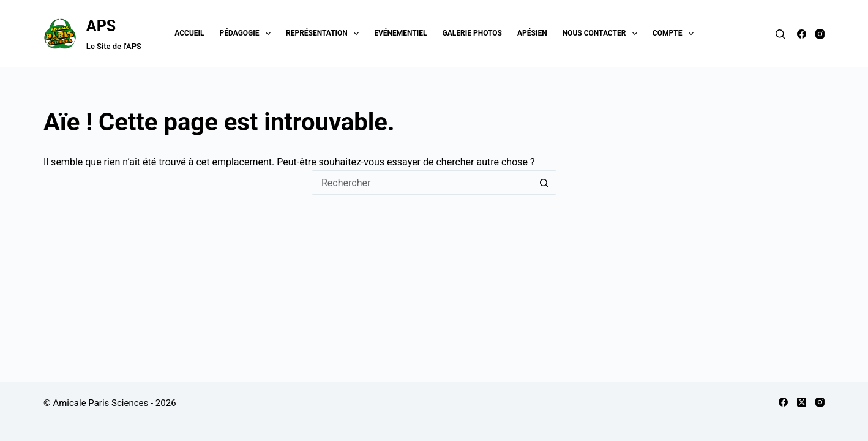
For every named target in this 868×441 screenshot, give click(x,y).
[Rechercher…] (422, 183)
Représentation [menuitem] (325, 33)
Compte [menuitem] (675, 33)
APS (101, 26)
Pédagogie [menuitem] (248, 33)
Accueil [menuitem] (189, 33)
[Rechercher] (780, 34)
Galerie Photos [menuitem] (472, 33)
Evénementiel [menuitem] (400, 33)
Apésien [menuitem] (532, 33)
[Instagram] (820, 34)
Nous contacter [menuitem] (602, 33)
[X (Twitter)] (802, 402)
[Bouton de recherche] (544, 183)
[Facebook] (802, 34)
